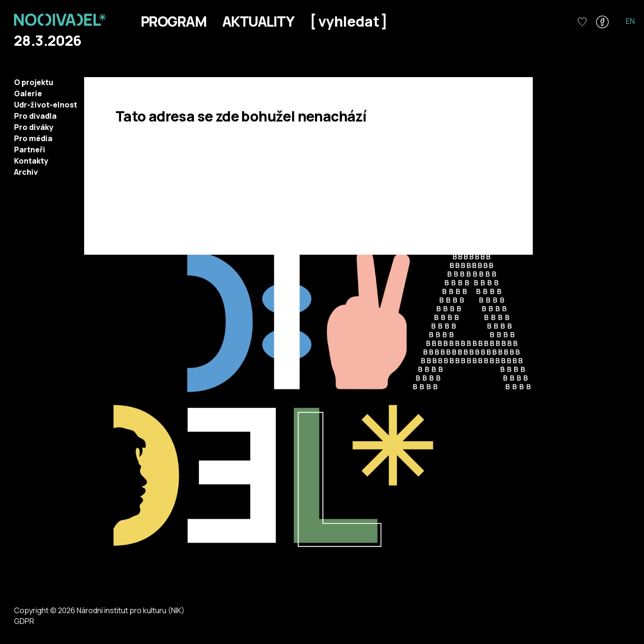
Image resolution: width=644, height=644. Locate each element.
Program (173, 21)
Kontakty (31, 161)
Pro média (33, 138)
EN (630, 21)
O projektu (34, 82)
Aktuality (258, 21)
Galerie (28, 93)
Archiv (26, 172)
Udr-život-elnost (46, 105)
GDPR (24, 621)
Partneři (30, 150)
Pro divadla (35, 116)
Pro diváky (34, 127)
